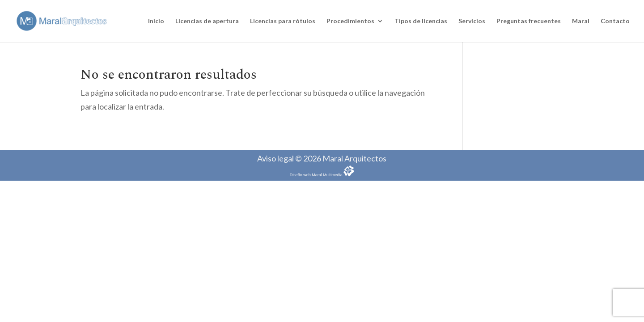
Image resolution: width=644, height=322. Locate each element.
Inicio (156, 21)
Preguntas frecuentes (529, 21)
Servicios (472, 21)
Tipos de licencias (421, 21)
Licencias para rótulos (283, 21)
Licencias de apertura (207, 21)
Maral (581, 21)
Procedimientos (350, 21)
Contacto (615, 21)
